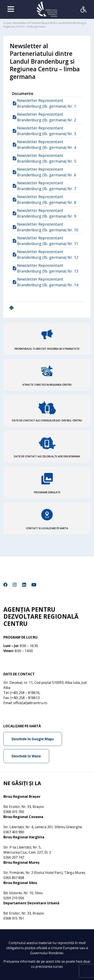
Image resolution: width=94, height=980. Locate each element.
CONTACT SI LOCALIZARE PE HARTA (47, 528)
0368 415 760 (14, 812)
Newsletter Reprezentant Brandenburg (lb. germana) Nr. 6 (47, 172)
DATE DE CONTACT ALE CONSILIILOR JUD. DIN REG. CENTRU (47, 420)
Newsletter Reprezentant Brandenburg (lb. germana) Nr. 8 (47, 199)
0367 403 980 (14, 832)
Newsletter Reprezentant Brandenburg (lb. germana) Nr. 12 (48, 254)
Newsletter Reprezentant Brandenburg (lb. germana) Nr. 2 (47, 117)
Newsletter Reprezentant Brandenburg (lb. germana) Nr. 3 (47, 131)
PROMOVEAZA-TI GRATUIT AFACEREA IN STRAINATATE (47, 349)
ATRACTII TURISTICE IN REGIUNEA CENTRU (47, 385)
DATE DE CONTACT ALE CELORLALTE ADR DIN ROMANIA (47, 456)
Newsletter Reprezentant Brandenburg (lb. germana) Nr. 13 (48, 268)
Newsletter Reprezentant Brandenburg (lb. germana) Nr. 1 (47, 103)
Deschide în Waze (26, 756)
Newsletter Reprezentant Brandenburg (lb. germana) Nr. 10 (48, 227)
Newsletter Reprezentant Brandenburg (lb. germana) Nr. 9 (47, 213)
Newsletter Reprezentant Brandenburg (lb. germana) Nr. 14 (48, 282)
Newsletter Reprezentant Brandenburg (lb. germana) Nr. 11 (48, 241)
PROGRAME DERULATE (47, 492)
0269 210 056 (14, 898)
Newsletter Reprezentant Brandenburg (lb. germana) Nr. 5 (47, 158)
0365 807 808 (14, 878)
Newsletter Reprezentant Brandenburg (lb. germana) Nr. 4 (47, 145)
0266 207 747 (14, 857)
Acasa (7, 23)
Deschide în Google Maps (33, 739)
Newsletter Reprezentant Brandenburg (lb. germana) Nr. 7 (47, 186)
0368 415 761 (14, 918)
